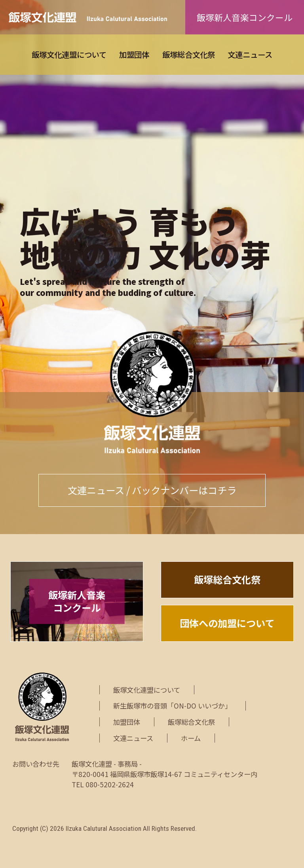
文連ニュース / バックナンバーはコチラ (152, 490)
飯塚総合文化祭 (189, 54)
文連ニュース (250, 54)
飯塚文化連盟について (69, 54)
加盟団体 (134, 54)
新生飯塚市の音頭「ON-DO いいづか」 (172, 706)
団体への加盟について (227, 623)
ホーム (191, 738)
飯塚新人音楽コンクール (245, 17)
